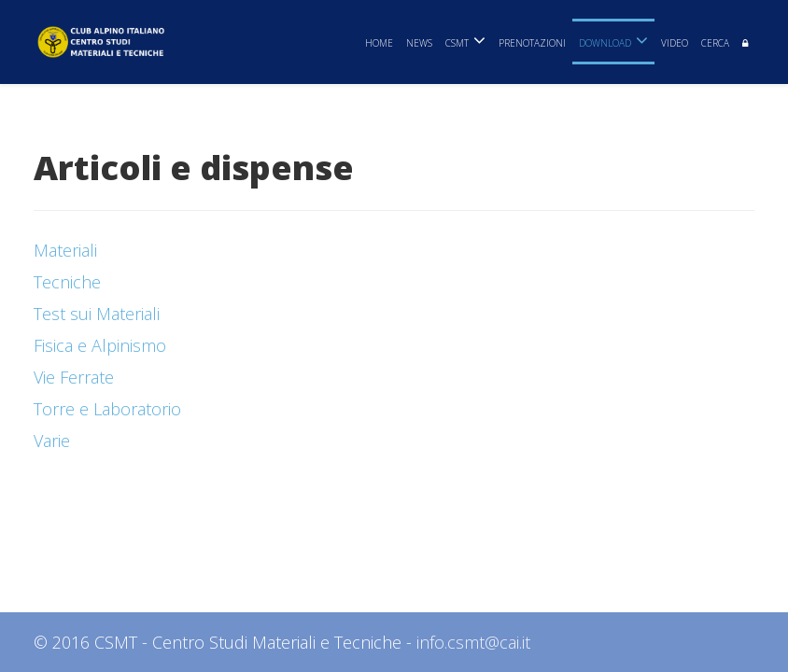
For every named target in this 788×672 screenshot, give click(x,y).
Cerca (715, 43)
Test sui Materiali (97, 314)
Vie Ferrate (74, 377)
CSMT (457, 43)
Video (675, 43)
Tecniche (67, 282)
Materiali (65, 250)
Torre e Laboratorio (107, 409)
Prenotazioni (532, 43)
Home (379, 43)
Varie (52, 441)
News (419, 43)
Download (605, 43)
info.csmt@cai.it (473, 642)
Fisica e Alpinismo (100, 345)
